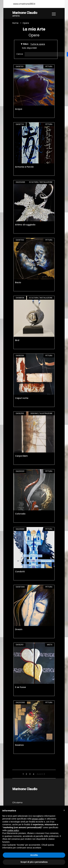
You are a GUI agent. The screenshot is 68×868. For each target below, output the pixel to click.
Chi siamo (17, 803)
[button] (64, 810)
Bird (17, 340)
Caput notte (22, 398)
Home (15, 23)
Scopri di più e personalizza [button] (34, 862)
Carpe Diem (21, 456)
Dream (19, 629)
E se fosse (20, 687)
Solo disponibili (29, 48)
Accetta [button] (34, 855)
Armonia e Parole (24, 167)
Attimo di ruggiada (25, 225)
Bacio (18, 282)
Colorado (20, 514)
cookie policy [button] (13, 830)
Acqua (19, 109)
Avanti (41, 774)
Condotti (20, 572)
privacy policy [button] (38, 819)
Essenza (19, 745)
